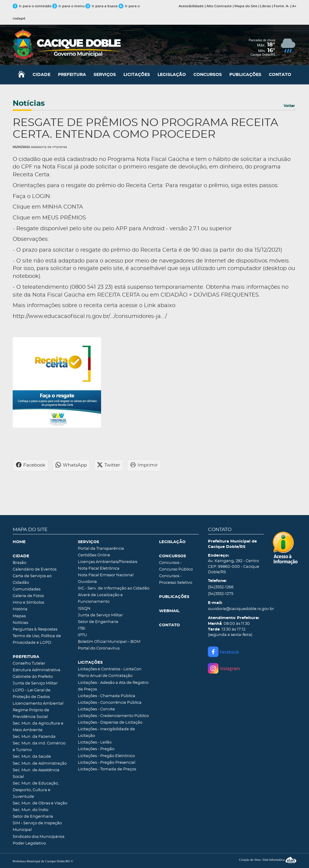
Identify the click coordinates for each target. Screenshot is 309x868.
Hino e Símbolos (28, 603)
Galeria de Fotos (28, 596)
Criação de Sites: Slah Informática (268, 860)
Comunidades (27, 589)
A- (288, 6)
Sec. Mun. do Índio (30, 810)
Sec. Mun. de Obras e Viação (40, 803)
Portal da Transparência (101, 549)
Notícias (20, 623)
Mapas (19, 616)
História (20, 609)
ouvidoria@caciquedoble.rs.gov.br (236, 609)
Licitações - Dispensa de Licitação (110, 723)
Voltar (289, 106)
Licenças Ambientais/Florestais (108, 562)
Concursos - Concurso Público (176, 566)
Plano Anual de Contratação (105, 676)
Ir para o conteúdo (32, 6)
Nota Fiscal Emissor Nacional (106, 575)
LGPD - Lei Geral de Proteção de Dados (32, 694)
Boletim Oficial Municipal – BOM (109, 642)
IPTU (82, 635)
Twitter (109, 465)
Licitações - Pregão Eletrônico (106, 756)
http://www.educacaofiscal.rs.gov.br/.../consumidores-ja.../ (90, 316)
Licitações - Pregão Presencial (107, 763)
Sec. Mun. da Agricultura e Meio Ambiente (38, 727)
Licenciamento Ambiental (38, 704)
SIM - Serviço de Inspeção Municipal (37, 827)
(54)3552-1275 (221, 594)
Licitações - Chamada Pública (107, 696)
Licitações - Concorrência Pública (110, 703)
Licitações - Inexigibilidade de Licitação (106, 733)
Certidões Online (94, 555)
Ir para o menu (69, 6)
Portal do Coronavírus (99, 648)
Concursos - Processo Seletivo (176, 579)
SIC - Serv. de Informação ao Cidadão (114, 588)
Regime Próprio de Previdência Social (31, 714)
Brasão (19, 563)
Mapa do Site (246, 6)
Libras (266, 6)
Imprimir (144, 465)
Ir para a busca (102, 6)
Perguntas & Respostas (35, 629)
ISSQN (84, 609)
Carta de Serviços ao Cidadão (32, 579)
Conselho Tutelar (29, 664)
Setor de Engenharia (33, 817)
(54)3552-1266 (221, 587)
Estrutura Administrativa (37, 670)
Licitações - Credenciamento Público (113, 716)
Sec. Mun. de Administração (40, 764)
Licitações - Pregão (96, 749)
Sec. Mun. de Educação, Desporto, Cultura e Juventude (36, 790)
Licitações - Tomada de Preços (107, 769)
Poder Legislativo (29, 843)
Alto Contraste (219, 6)
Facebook (31, 465)
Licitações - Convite (96, 709)
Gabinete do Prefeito (33, 677)
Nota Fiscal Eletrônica (99, 569)
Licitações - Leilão (95, 742)
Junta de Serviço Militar (35, 683)
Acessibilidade (191, 6)
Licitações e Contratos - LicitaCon (110, 669)
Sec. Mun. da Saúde (32, 757)
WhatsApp (71, 465)
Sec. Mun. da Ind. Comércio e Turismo (39, 747)
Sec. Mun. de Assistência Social (36, 774)
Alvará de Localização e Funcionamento (100, 598)
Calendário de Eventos (35, 569)
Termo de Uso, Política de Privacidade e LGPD (37, 639)
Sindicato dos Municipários (38, 837)
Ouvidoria (87, 582)
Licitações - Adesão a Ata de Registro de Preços (113, 686)
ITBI (82, 629)
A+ (294, 6)
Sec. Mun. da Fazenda (34, 737)
